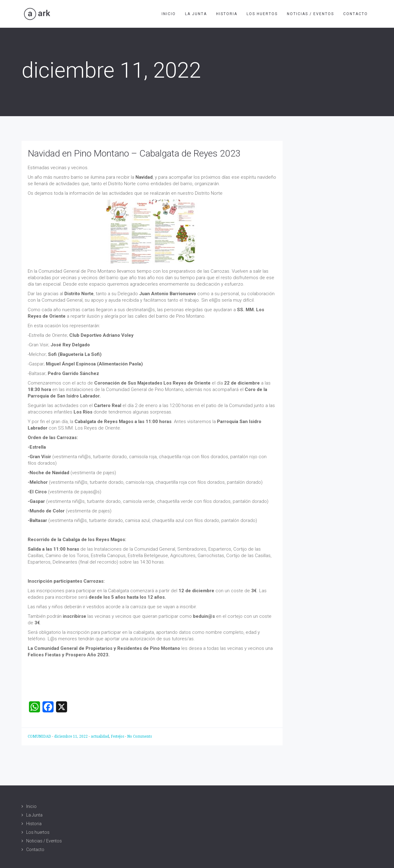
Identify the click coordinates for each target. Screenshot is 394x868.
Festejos (117, 736)
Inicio (169, 14)
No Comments (139, 736)
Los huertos (262, 14)
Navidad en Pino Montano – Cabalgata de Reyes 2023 (134, 153)
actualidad (100, 736)
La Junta (196, 14)
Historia (227, 14)
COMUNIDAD (40, 736)
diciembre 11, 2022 (71, 736)
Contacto (356, 14)
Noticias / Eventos (310, 14)
